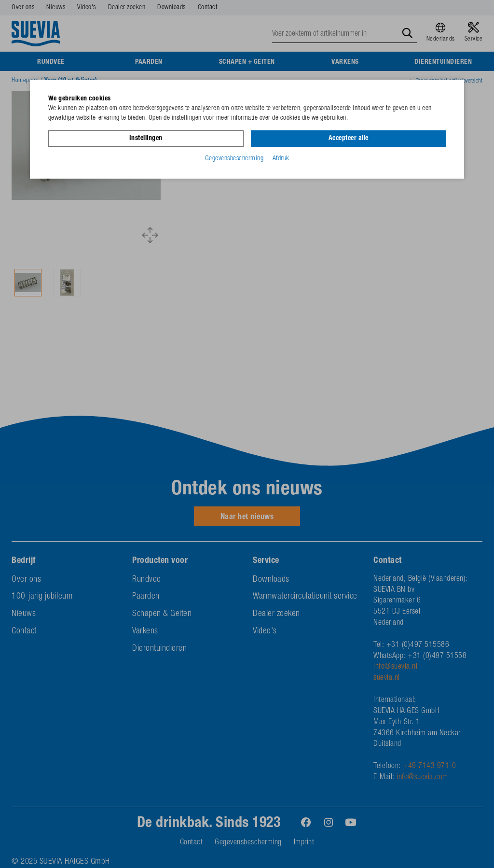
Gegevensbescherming (234, 159)
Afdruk (281, 159)
